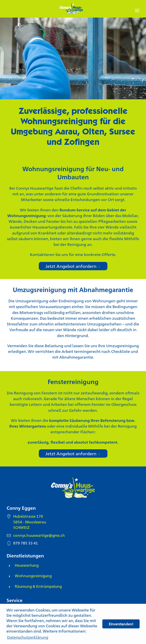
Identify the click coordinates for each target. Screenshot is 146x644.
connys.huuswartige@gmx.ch (39, 535)
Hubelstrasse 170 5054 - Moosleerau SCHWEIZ (30, 522)
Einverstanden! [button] (121, 624)
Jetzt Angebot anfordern (73, 266)
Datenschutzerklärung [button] (28, 637)
